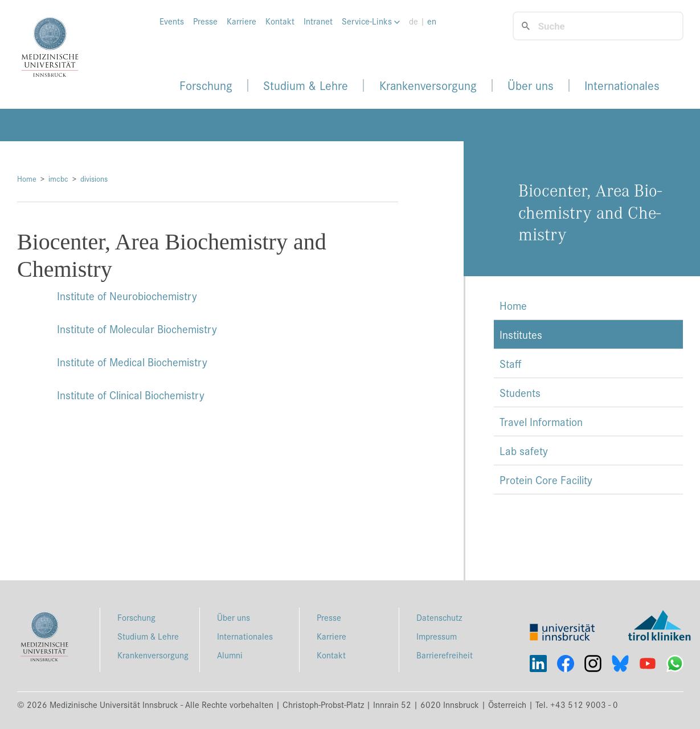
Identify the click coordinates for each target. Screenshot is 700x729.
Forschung (206, 85)
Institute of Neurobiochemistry (127, 296)
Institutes (521, 334)
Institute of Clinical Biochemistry (131, 395)
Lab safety (524, 450)
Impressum (437, 636)
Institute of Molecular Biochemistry (137, 329)
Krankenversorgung (428, 85)
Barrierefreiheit (445, 655)
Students (520, 392)
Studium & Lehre (306, 85)
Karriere (241, 21)
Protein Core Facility (546, 480)
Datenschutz (439, 617)
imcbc (58, 179)
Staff (510, 363)
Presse (205, 21)
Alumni (230, 655)
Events (172, 21)
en (432, 21)
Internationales (622, 85)
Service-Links (371, 21)
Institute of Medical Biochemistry (132, 362)
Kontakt (280, 21)
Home (27, 179)
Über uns (531, 85)
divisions (94, 179)
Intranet (318, 21)
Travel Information (541, 421)
